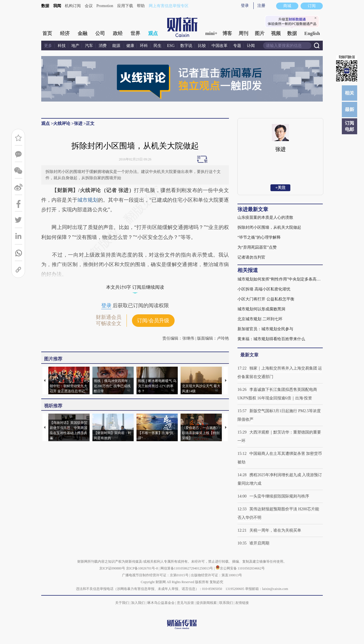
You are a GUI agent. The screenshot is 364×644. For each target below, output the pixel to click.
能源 (117, 46)
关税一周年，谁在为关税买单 (275, 530)
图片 (260, 33)
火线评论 (62, 123)
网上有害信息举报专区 (169, 6)
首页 (47, 33)
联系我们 (226, 603)
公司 (100, 33)
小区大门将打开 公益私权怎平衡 (266, 299)
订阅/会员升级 (153, 321)
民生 (158, 46)
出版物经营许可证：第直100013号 (216, 575)
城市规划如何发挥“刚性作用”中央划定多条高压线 (280, 279)
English (312, 33)
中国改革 (220, 46)
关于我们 (122, 603)
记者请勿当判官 (251, 257)
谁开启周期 (259, 543)
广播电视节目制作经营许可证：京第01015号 (155, 575)
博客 (227, 33)
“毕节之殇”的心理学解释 (259, 237)
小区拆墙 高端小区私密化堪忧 (264, 289)
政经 (118, 33)
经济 (65, 33)
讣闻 (251, 46)
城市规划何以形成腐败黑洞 (261, 309)
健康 (130, 46)
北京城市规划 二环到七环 (260, 319)
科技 (62, 46)
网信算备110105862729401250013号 (187, 568)
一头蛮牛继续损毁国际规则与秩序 (279, 496)
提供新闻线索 (206, 603)
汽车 (89, 46)
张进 (78, 123)
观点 (153, 33)
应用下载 (125, 6)
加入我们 (138, 603)
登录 (245, 6)
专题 (237, 46)
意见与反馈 (185, 603)
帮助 (141, 6)
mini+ (211, 33)
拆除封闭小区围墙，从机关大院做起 (269, 227)
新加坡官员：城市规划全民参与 (265, 329)
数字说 (186, 46)
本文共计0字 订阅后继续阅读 (135, 287)
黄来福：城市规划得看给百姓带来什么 (271, 339)
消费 (103, 46)
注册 (261, 6)
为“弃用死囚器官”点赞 (257, 247)
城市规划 (88, 200)
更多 (48, 46)
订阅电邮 (349, 126)
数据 (45, 6)
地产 (75, 46)
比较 (202, 46)
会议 (89, 6)
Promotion (105, 6)
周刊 (243, 33)
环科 (144, 46)
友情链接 (242, 603)
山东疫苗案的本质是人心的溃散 (265, 217)
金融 (82, 33)
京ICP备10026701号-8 (142, 568)
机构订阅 (73, 6)
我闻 (57, 6)
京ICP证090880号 (112, 568)
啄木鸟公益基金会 (161, 603)
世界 (135, 33)
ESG (171, 46)
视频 (276, 33)
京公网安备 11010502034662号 (240, 568)
